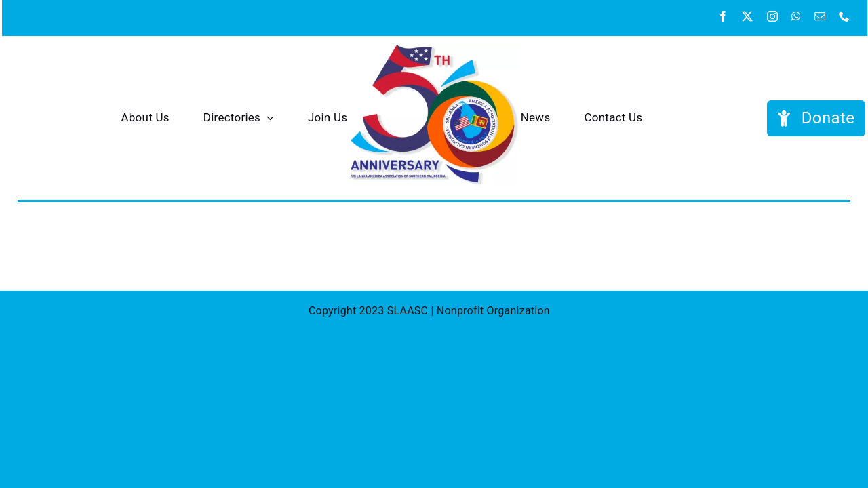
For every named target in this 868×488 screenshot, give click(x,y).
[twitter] (747, 16)
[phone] (844, 16)
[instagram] (772, 16)
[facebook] (723, 16)
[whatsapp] (796, 16)
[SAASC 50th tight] (434, 48)
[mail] (820, 16)
